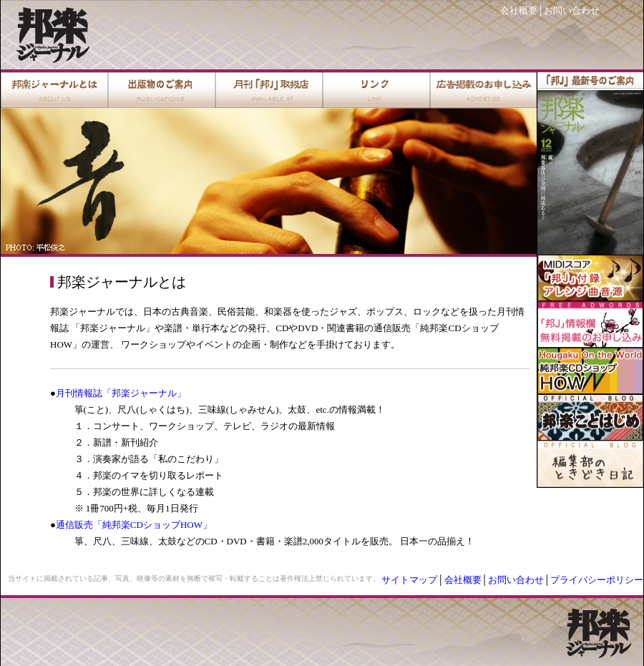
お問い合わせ (572, 10)
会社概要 (519, 10)
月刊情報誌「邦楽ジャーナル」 (121, 393)
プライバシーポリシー (597, 580)
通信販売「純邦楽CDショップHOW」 (134, 525)
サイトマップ (409, 580)
